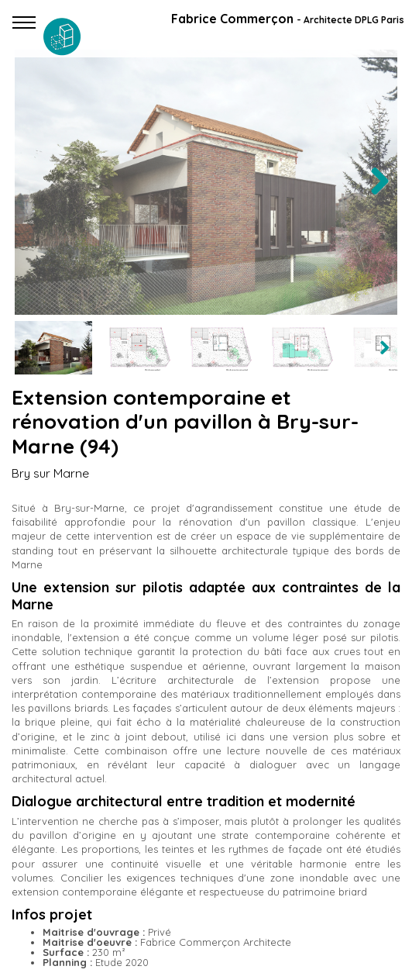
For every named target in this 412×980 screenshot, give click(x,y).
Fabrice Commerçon (288, 19)
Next (379, 197)
